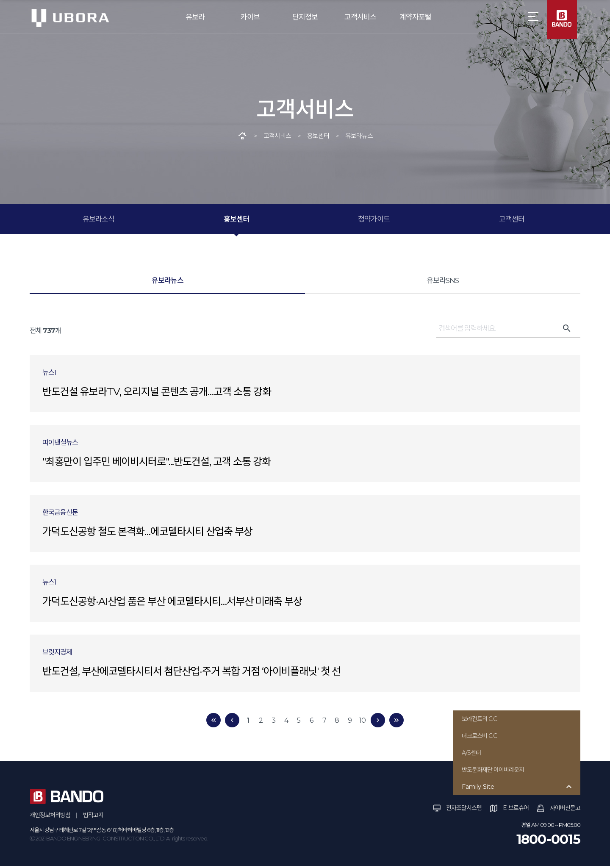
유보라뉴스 (168, 283)
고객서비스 (360, 17)
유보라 (195, 17)
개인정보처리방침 (50, 817)
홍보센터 (236, 221)
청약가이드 (374, 221)
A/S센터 (471, 755)
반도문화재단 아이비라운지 (493, 772)
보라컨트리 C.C (479, 721)
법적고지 (93, 817)
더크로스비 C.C (479, 738)
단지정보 (305, 17)
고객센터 (512, 221)
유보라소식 (98, 221)
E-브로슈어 (516, 810)
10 (362, 722)
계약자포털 (415, 17)
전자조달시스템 (464, 810)
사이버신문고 (565, 810)
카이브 (250, 17)
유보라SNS (443, 283)
